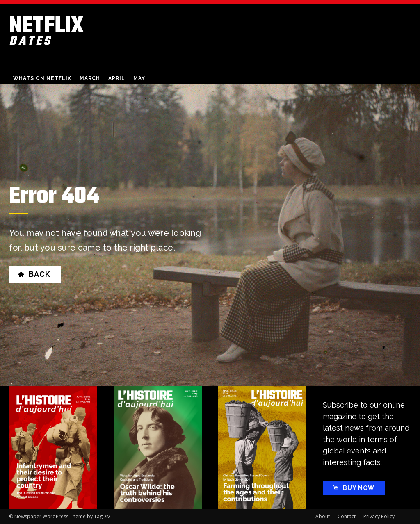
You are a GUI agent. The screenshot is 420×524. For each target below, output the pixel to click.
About (323, 516)
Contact (347, 516)
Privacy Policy (379, 516)
